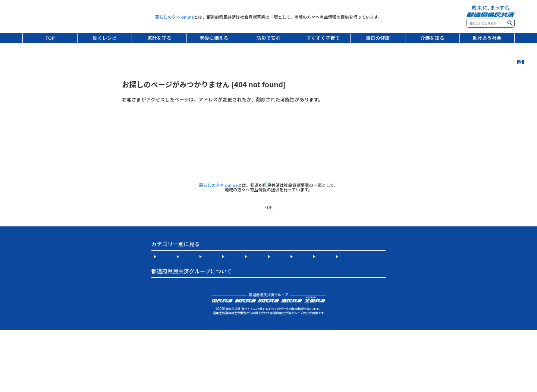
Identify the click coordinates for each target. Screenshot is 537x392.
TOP (50, 38)
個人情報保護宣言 (235, 342)
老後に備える (214, 38)
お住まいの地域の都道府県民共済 (187, 331)
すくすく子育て (323, 38)
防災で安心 (268, 38)
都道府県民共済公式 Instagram (336, 331)
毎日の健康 (378, 38)
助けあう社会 (487, 38)
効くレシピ (104, 38)
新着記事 (527, 76)
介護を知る (432, 38)
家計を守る (159, 38)
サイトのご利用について (178, 342)
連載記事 (527, 100)
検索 (510, 23)
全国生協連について (263, 331)
